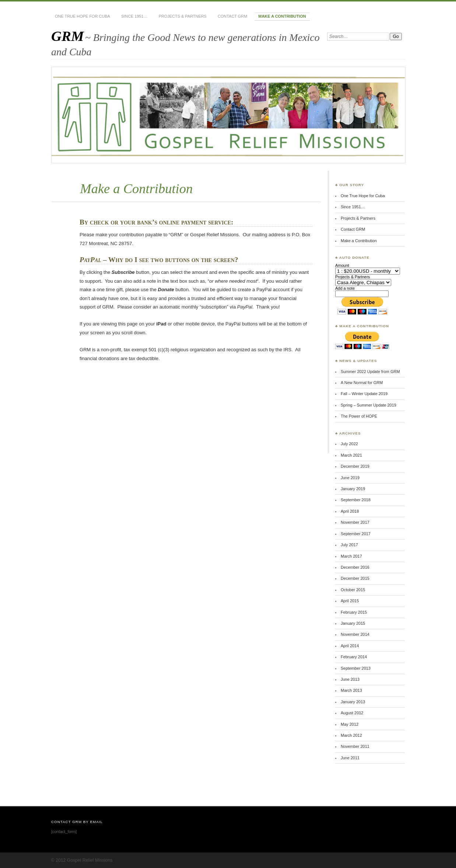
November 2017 (355, 522)
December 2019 (355, 466)
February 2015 (354, 612)
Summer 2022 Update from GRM (370, 372)
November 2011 (355, 746)
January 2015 (353, 623)
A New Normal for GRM (362, 383)
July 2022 (349, 444)
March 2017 (351, 556)
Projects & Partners (183, 16)
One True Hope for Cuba (83, 16)
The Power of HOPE (359, 416)
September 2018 (356, 500)
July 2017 (349, 545)
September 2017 (356, 534)
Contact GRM (232, 16)
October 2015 (353, 590)
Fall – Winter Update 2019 (364, 394)
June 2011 (350, 758)
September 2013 (356, 668)
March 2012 (351, 735)
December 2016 (355, 567)
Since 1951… (134, 16)
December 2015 (355, 578)
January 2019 (353, 489)
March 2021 (351, 455)
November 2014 (355, 634)
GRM (68, 36)
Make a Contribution (282, 16)
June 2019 (350, 478)
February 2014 (354, 657)
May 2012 (350, 724)
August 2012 (352, 713)
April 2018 (350, 511)
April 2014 (350, 646)
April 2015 (350, 601)
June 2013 (350, 679)
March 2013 (351, 690)
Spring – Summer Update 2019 (369, 405)
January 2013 (353, 702)
